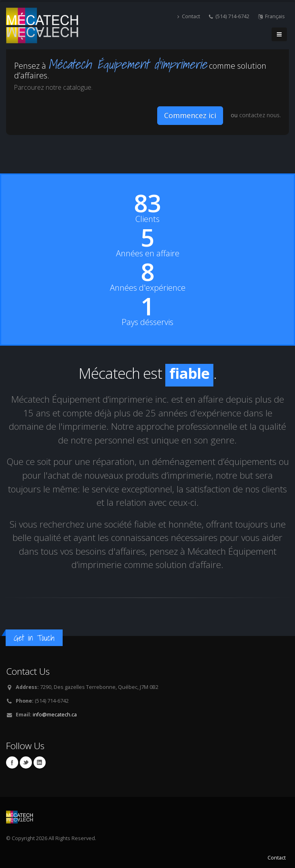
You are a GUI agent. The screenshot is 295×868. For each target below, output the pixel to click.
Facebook (12, 762)
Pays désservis (147, 322)
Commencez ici (190, 115)
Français (272, 16)
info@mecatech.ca (55, 715)
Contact (189, 16)
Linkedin (40, 762)
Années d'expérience (148, 288)
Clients (147, 219)
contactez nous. (260, 115)
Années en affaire (148, 253)
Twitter (26, 762)
